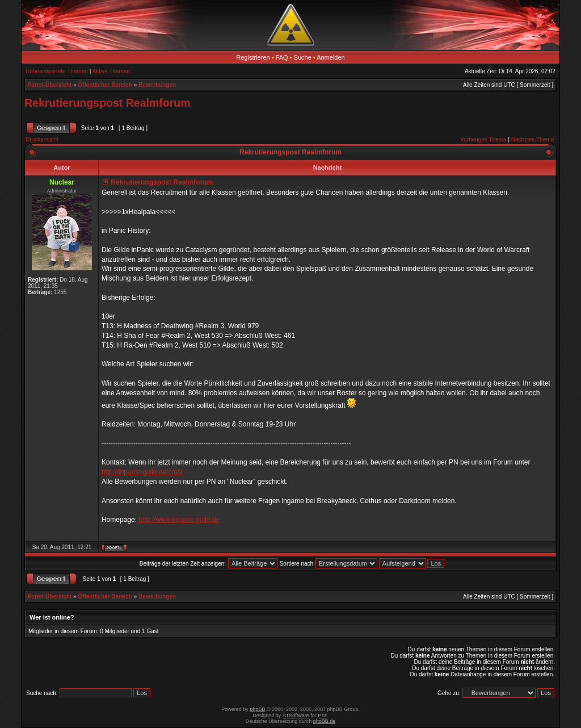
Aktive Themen (111, 71)
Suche (303, 57)
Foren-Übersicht (50, 85)
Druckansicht (42, 139)
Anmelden (331, 57)
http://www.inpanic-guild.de (179, 520)
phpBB (257, 709)
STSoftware (296, 716)
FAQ (282, 57)
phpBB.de (325, 721)
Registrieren (253, 57)
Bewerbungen (157, 85)
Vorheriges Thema (483, 139)
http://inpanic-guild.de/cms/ (142, 472)
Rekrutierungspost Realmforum (108, 103)
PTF (322, 716)
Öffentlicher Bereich (105, 85)
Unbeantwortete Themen (57, 71)
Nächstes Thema (532, 139)
